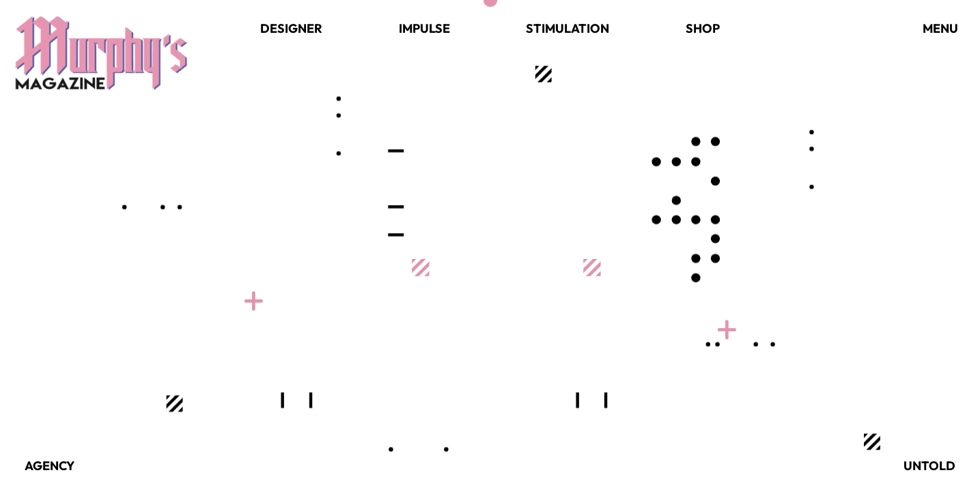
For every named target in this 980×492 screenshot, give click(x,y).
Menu (940, 28)
